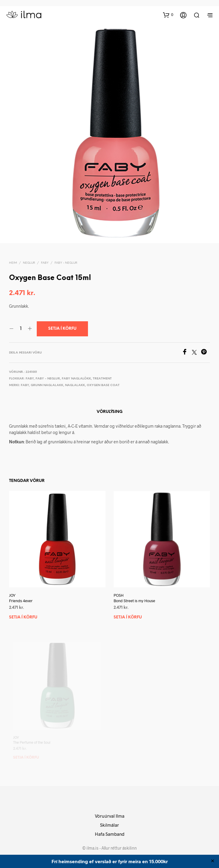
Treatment (102, 379)
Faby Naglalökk (76, 379)
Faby (45, 263)
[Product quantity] (21, 329)
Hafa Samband (110, 834)
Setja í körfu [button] (23, 617)
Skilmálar (109, 825)
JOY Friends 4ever (21, 598)
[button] (168, 15)
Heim (13, 263)
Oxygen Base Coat (103, 385)
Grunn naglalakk (47, 385)
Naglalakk (75, 385)
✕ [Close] (213, 861)
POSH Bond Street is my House (136, 596)
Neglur (29, 263)
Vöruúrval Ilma (110, 816)
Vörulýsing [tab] (110, 412)
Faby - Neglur (66, 263)
